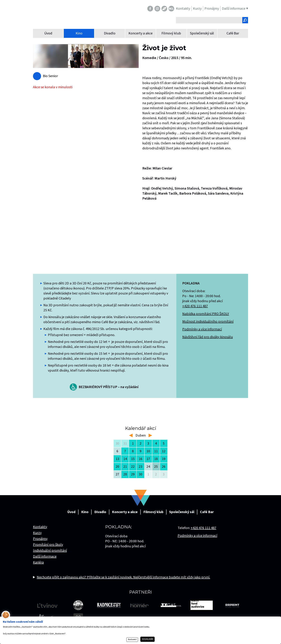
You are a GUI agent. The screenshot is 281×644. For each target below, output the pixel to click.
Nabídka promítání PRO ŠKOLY (206, 314)
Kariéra (38, 562)
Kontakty (40, 527)
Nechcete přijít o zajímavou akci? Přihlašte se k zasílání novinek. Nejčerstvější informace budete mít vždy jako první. (123, 577)
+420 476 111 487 (195, 306)
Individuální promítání (50, 551)
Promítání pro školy (48, 545)
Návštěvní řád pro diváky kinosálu (208, 337)
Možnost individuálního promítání (208, 322)
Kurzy (37, 533)
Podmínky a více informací (202, 329)
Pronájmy (40, 539)
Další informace (45, 556)
